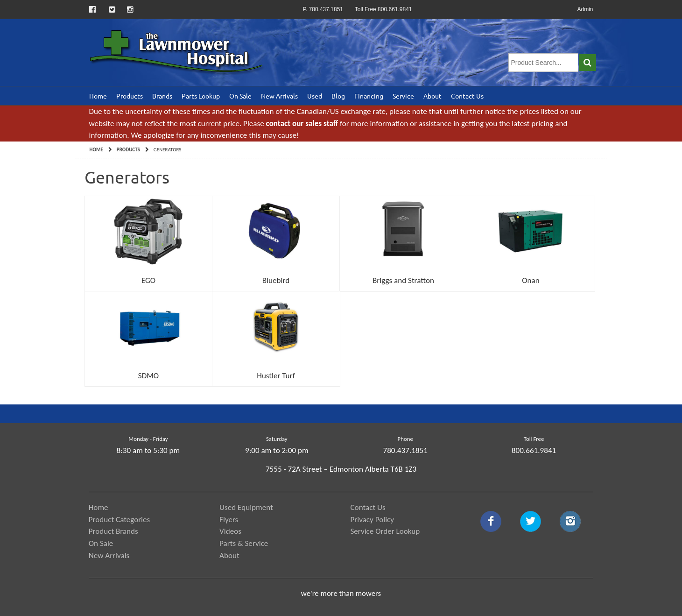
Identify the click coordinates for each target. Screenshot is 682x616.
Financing (369, 96)
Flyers (229, 520)
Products (130, 96)
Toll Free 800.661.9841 (383, 9)
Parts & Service (244, 543)
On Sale (240, 96)
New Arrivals (279, 96)
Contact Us (467, 96)
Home (98, 96)
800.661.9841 (534, 450)
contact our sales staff (302, 124)
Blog (338, 96)
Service (403, 96)
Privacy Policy (373, 520)
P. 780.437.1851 (323, 9)
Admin (585, 9)
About (432, 96)
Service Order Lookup (385, 531)
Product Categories (120, 520)
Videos (230, 531)
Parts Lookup (201, 96)
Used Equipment (246, 507)
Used (315, 96)
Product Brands (113, 531)
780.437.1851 (405, 450)
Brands (162, 96)
